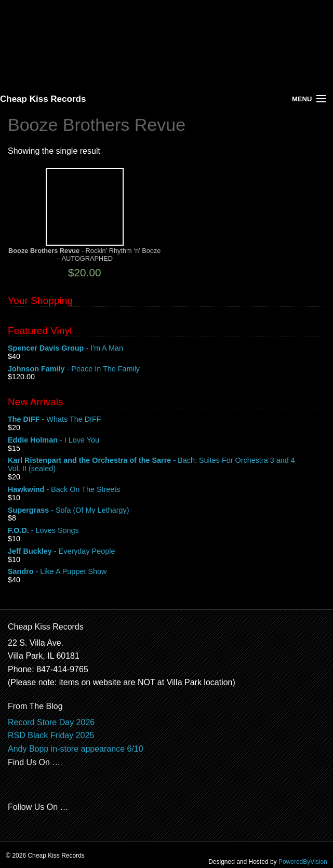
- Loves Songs (166, 531)
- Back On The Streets (166, 490)
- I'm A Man (166, 349)
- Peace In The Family (166, 369)
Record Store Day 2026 (51, 722)
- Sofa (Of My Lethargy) (166, 511)
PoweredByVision (303, 862)
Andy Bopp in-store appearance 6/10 (76, 749)
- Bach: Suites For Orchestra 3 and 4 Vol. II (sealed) (166, 465)
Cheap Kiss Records (43, 99)
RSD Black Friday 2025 (51, 735)
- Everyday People (166, 552)
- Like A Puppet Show (166, 572)
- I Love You (166, 440)
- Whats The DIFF (166, 420)
